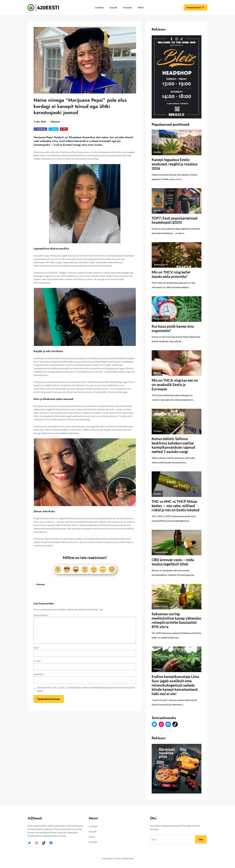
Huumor (41, 584)
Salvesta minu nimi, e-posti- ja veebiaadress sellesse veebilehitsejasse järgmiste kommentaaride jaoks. (86, 689)
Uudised (99, 7)
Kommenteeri (41, 615)
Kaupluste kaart (195, 7)
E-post (38, 661)
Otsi (201, 839)
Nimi (37, 648)
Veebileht (39, 674)
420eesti (55, 122)
